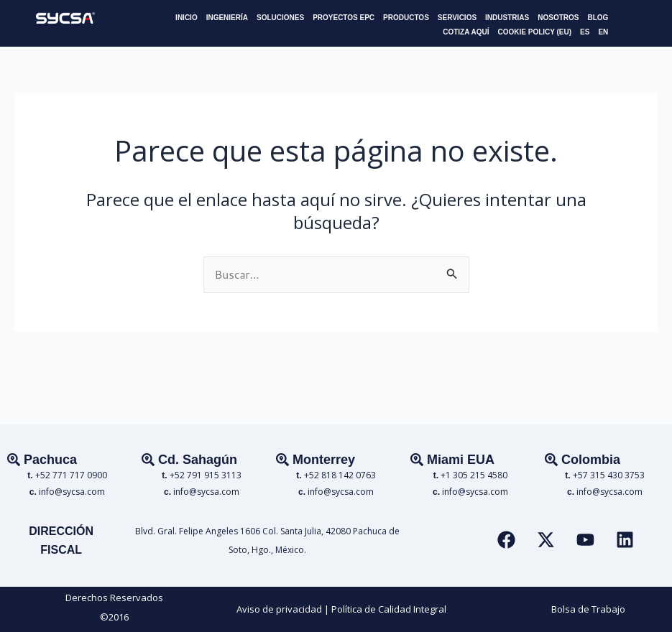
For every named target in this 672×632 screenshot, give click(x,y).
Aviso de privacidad (279, 609)
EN (603, 32)
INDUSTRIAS (507, 18)
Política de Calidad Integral (389, 609)
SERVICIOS (457, 18)
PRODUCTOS (406, 18)
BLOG (598, 18)
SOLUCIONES (280, 18)
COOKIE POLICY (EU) (534, 32)
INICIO (187, 18)
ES (585, 32)
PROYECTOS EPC (344, 18)
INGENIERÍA (227, 18)
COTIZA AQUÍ (466, 32)
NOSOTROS (558, 18)
